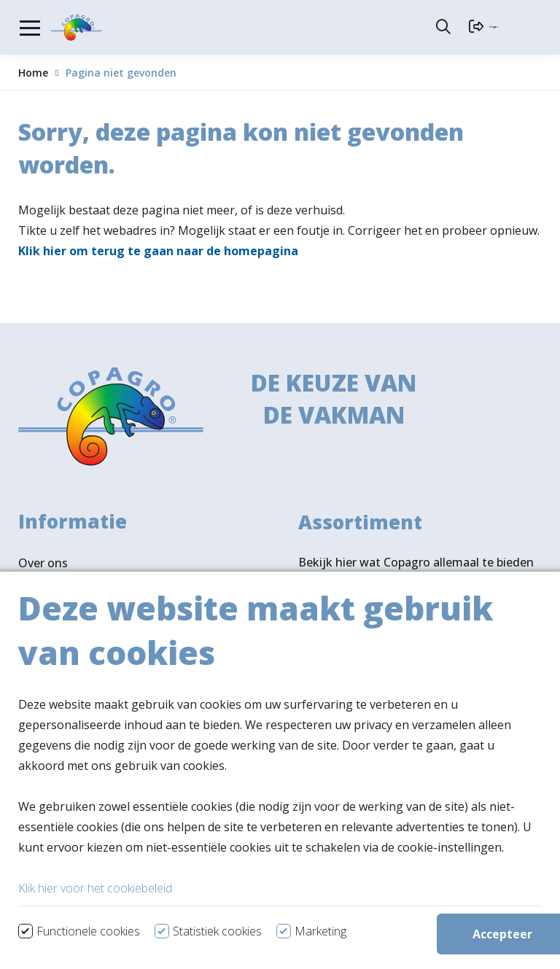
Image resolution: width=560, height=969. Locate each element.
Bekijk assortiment (378, 636)
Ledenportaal (55, 661)
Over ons (43, 567)
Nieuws (39, 591)
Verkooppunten (87, 798)
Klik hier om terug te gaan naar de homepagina (158, 251)
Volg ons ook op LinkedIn (88, 849)
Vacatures (46, 614)
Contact (40, 637)
